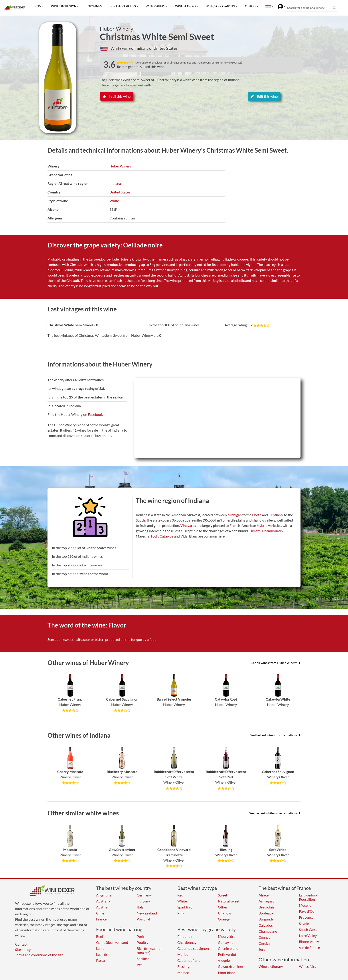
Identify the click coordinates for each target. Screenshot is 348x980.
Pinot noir (185, 936)
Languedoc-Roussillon (308, 897)
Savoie (304, 923)
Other (223, 907)
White (114, 201)
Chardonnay (187, 942)
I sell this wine (117, 96)
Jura (262, 949)
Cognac (264, 937)
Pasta (100, 960)
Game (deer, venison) (112, 942)
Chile (100, 913)
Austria (102, 907)
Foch (155, 536)
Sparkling (184, 907)
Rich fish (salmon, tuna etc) (150, 950)
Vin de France (309, 947)
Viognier (224, 960)
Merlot (183, 954)
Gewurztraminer (231, 966)
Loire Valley (308, 935)
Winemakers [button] (156, 6)
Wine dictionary (271, 966)
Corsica (264, 943)
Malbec (183, 973)
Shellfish (143, 959)
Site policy (23, 949)
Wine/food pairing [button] (220, 6)
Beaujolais (266, 907)
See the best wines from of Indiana (275, 735)
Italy (140, 907)
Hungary (143, 901)
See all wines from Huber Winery (276, 663)
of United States (163, 48)
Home (39, 6)
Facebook (95, 414)
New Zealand (147, 913)
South (140, 520)
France (101, 919)
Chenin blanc (228, 948)
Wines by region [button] (64, 6)
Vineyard (187, 525)
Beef (100, 936)
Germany (144, 895)
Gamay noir (227, 942)
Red (180, 895)
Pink (181, 913)
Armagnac (266, 901)
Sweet (223, 895)
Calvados (266, 925)
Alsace (264, 895)
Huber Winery (117, 29)
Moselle (305, 905)
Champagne (268, 931)
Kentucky (276, 515)
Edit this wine (264, 96)
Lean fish (103, 954)
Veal (140, 965)
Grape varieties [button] (124, 6)
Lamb (100, 948)
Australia (103, 901)
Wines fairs (307, 966)
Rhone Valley (309, 941)
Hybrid (262, 525)
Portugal (143, 919)
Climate (255, 531)
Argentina (104, 895)
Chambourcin (272, 531)
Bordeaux (266, 913)
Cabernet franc (189, 960)
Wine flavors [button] (186, 6)
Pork (140, 936)
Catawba (166, 536)
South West (308, 929)
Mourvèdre (227, 936)
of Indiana (140, 48)
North (257, 515)
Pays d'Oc (307, 911)
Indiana (115, 183)
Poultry (142, 942)
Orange (224, 919)
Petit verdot (227, 954)
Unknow (224, 913)
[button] (268, 6)
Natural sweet (229, 901)
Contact (21, 944)
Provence (306, 917)
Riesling (183, 966)
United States (120, 192)
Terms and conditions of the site (39, 955)
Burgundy (266, 919)
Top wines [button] (94, 6)
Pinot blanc (227, 973)
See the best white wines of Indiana (275, 813)
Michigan (235, 515)
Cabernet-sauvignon (193, 948)
